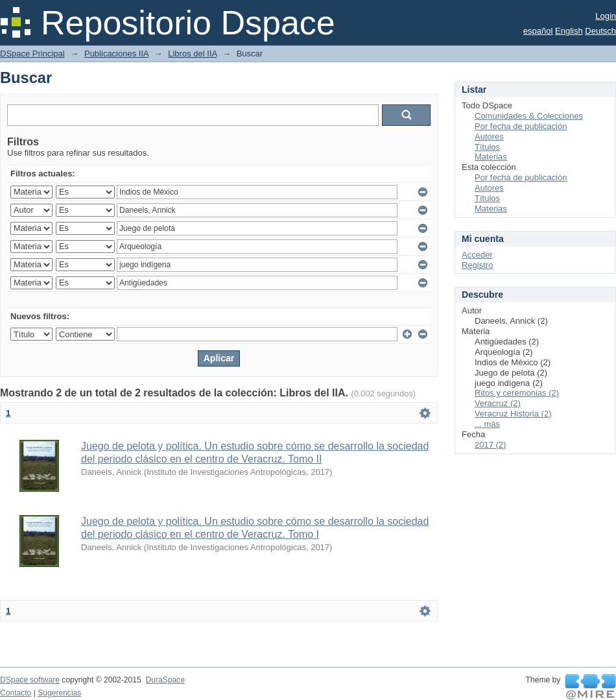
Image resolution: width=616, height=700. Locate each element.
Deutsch (600, 31)
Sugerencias (59, 693)
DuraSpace (165, 680)
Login (606, 16)
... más (487, 424)
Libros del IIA (192, 54)
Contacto (16, 693)
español (538, 31)
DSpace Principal (32, 54)
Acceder (477, 255)
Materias (491, 157)
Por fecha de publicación (521, 126)
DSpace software (30, 680)
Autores (489, 137)
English (569, 31)
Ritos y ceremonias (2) (517, 393)
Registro (477, 265)
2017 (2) (490, 445)
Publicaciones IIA (116, 54)
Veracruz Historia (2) (513, 414)
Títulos (487, 147)
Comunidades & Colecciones (529, 116)
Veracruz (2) (498, 403)
